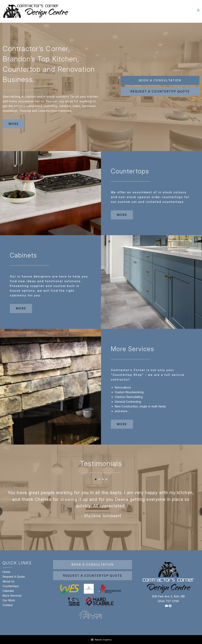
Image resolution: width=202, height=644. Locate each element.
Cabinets (8, 591)
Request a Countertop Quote (160, 91)
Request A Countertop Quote (93, 576)
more (14, 124)
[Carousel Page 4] (106, 479)
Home (6, 572)
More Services (12, 596)
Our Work (9, 600)
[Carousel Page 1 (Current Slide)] (96, 479)
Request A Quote (14, 577)
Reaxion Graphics (103, 640)
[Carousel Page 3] (103, 479)
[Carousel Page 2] (99, 479)
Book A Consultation (160, 80)
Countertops (11, 586)
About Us (8, 581)
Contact (8, 605)
